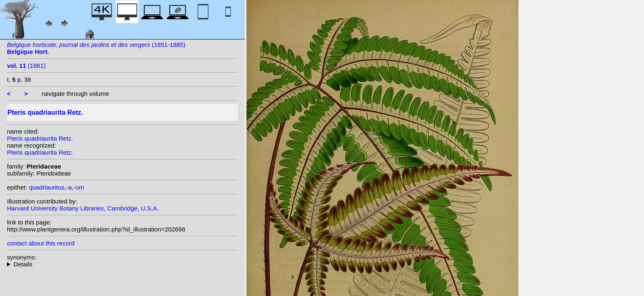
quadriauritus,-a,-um (56, 187)
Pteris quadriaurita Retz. (40, 138)
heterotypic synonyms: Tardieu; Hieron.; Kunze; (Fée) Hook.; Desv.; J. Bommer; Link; (122, 264)
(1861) (26, 66)
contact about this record (41, 243)
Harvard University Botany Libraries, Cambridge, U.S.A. (83, 208)
